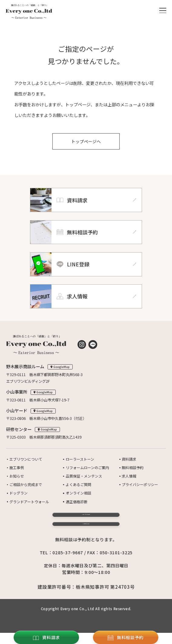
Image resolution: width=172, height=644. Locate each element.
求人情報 (129, 476)
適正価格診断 (77, 501)
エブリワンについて (26, 460)
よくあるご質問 (78, 484)
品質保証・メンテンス (84, 476)
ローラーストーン (80, 460)
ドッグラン (18, 492)
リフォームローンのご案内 (87, 468)
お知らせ (17, 476)
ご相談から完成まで (26, 484)
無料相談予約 (133, 468)
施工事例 (17, 468)
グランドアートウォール (29, 501)
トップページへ (86, 142)
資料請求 (129, 460)
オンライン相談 (78, 492)
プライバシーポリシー (140, 484)
